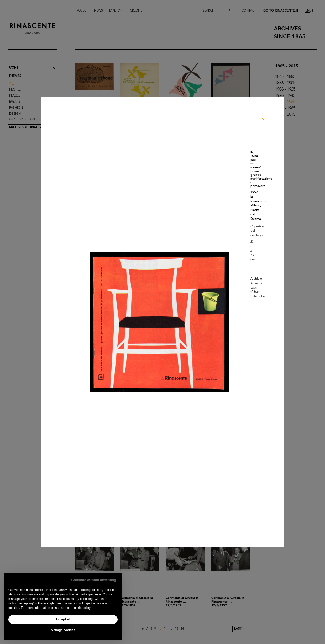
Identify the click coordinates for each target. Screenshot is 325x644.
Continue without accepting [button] (94, 580)
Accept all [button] (63, 619)
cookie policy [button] (81, 608)
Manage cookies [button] (63, 630)
